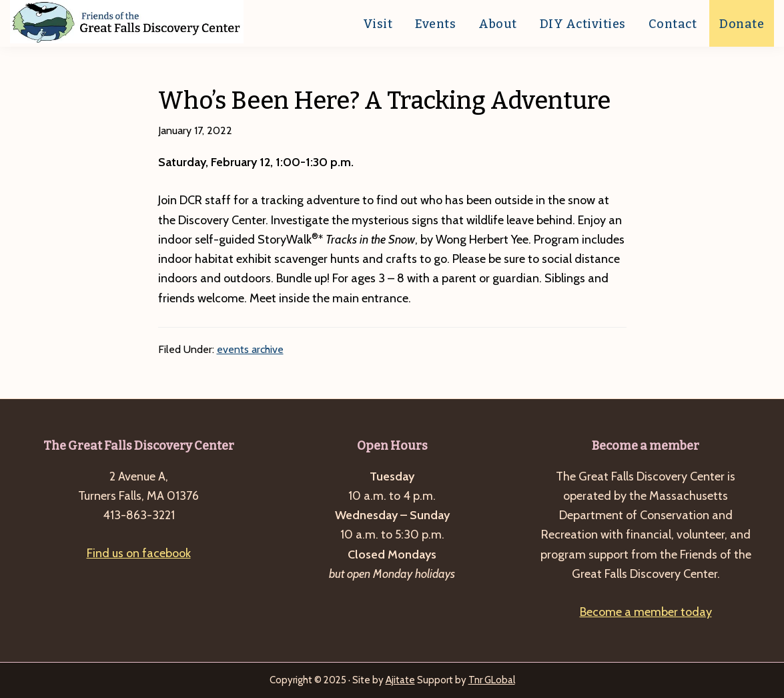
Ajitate (400, 680)
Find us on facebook (139, 553)
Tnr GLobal (492, 680)
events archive (250, 349)
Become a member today (646, 612)
